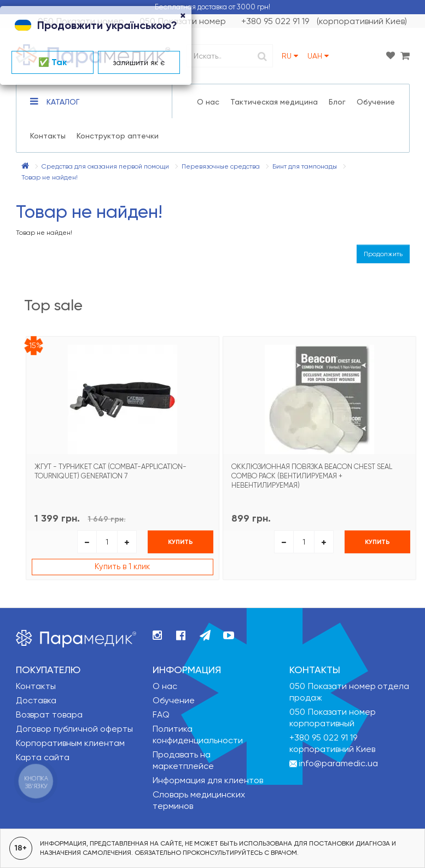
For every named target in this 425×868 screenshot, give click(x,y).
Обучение (376, 102)
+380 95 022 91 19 (323, 737)
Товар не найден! (50, 177)
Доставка (36, 700)
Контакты (48, 136)
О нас (208, 102)
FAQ (161, 714)
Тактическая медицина (274, 102)
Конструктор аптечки (118, 136)
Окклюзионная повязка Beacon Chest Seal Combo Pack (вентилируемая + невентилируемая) (312, 476)
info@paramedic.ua (338, 763)
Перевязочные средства (221, 166)
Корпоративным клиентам (70, 743)
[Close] (183, 16)
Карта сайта (43, 757)
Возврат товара (49, 714)
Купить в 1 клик (122, 566)
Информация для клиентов (208, 780)
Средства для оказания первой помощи (105, 166)
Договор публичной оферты (74, 729)
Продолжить (383, 254)
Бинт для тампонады (305, 166)
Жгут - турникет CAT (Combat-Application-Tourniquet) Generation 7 (110, 471)
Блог (337, 102)
